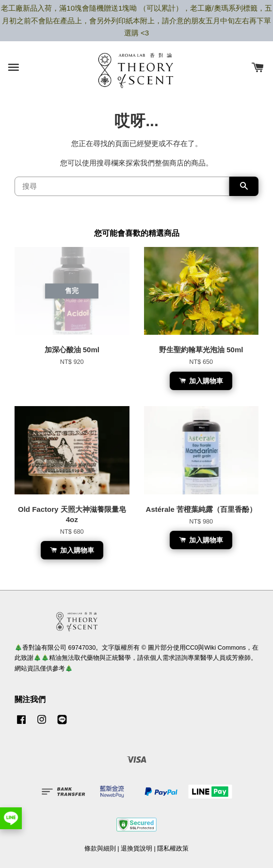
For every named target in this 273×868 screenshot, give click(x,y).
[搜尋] (122, 186)
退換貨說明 (136, 848)
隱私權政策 (173, 848)
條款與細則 (100, 848)
